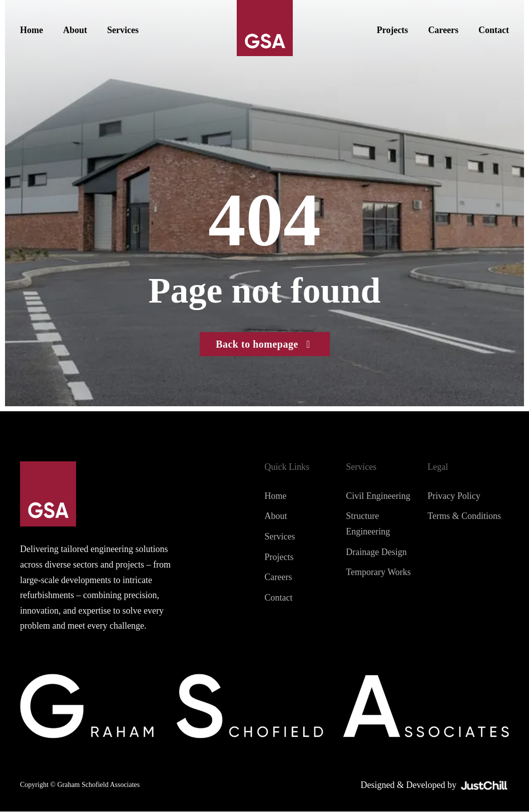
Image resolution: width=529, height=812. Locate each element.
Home (32, 30)
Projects (393, 30)
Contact (494, 30)
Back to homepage (264, 344)
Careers (443, 30)
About (75, 30)
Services (123, 30)
